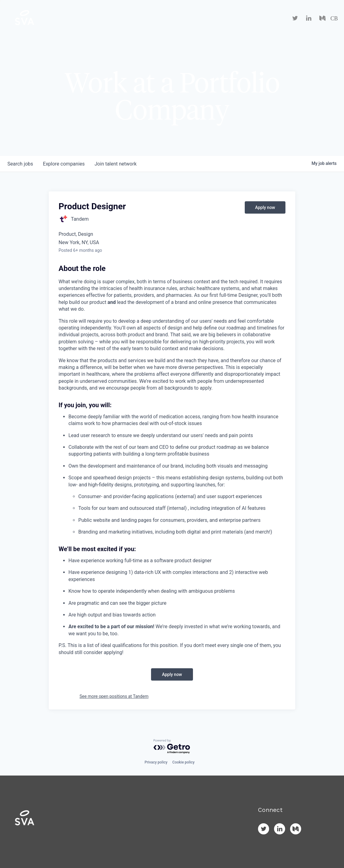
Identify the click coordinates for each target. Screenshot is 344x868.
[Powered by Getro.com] (172, 747)
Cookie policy (183, 762)
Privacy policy (156, 762)
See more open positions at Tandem (114, 696)
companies (64, 164)
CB (334, 18)
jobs (20, 164)
